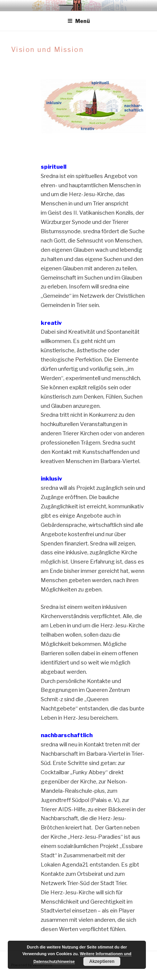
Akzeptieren (102, 961)
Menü (79, 21)
